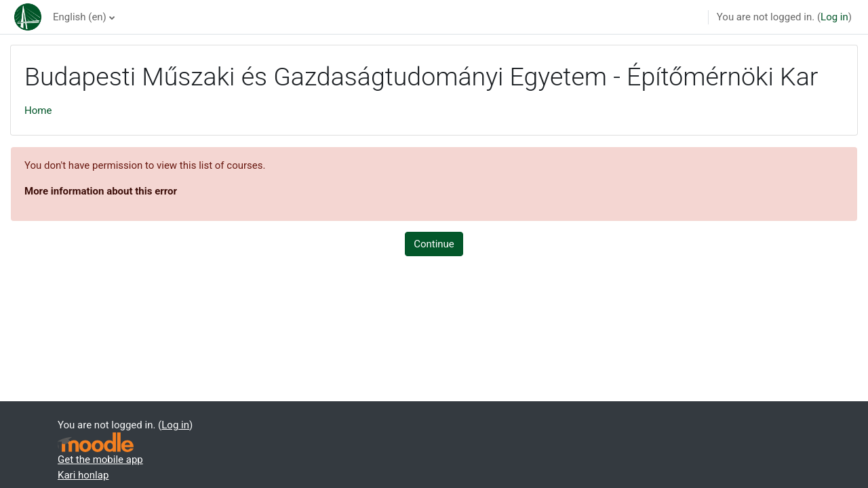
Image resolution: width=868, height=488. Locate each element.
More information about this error (101, 191)
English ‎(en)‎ (80, 17)
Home (38, 110)
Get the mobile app (100, 460)
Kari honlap (83, 475)
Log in (834, 17)
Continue (434, 244)
